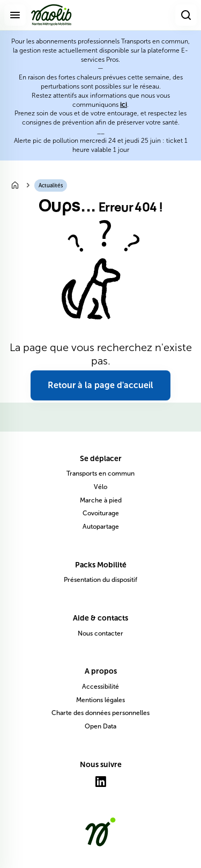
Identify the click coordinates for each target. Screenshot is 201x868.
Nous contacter (100, 633)
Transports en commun (100, 473)
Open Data (100, 726)
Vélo (100, 487)
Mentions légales (100, 700)
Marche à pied (101, 500)
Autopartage (101, 527)
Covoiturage (101, 513)
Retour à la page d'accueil (100, 385)
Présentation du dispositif (100, 580)
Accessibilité (100, 687)
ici (124, 105)
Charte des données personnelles (100, 713)
